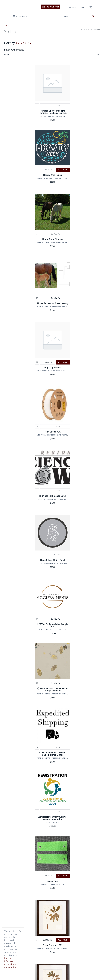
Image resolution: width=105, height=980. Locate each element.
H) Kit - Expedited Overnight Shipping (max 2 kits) (53, 754)
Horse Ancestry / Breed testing (53, 303)
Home (6, 25)
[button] (52, 54)
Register (73, 8)
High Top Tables (52, 368)
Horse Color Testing (52, 239)
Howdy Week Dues (53, 175)
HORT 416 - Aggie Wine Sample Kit (53, 625)
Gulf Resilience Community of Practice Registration (53, 818)
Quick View (55, 106)
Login (83, 8)
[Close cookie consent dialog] (20, 931)
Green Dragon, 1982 (52, 945)
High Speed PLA (52, 432)
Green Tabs (53, 881)
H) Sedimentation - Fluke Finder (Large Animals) (53, 690)
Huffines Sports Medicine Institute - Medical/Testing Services (53, 113)
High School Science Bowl (52, 496)
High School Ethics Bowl (52, 560)
